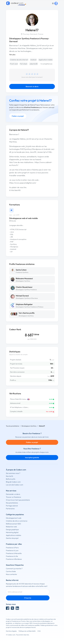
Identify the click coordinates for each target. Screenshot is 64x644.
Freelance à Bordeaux (14, 559)
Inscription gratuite (32, 458)
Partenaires (10, 509)
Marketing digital (12, 532)
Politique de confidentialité (27, 631)
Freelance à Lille (12, 556)
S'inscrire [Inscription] (28, 598)
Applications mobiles (14, 535)
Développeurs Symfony (26, 316)
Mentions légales (11, 631)
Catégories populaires (15, 514)
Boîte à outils (11, 479)
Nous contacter (12, 574)
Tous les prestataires (12, 426)
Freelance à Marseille (14, 553)
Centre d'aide (11, 571)
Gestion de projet (12, 538)
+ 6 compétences (46, 64)
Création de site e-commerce (17, 521)
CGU (39, 631)
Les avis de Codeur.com (15, 485)
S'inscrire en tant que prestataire (18, 500)
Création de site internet (19, 60)
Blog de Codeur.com (13, 482)
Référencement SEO (13, 524)
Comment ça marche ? (14, 569)
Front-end (14, 64)
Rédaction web (11, 527)
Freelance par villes (14, 544)
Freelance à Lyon (12, 550)
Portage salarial (12, 506)
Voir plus (12, 55)
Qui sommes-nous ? (13, 473)
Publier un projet (18, 116)
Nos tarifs (9, 476)
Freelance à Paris (12, 548)
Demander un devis (13, 494)
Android (33, 60)
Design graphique (12, 529)
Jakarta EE (34, 64)
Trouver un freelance (13, 497)
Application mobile (46, 60)
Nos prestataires (12, 503)
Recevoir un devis (32, 86)
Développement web (14, 518)
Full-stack (24, 64)
